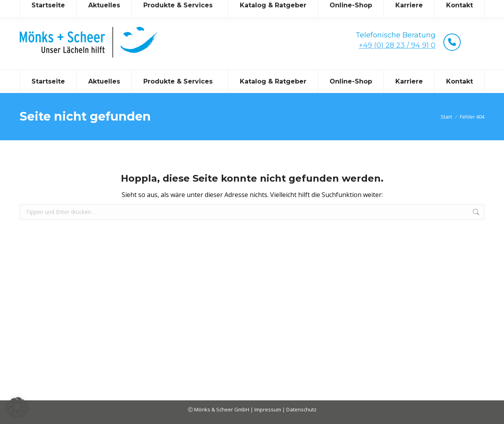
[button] (17, 407)
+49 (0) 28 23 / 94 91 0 (397, 45)
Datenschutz (301, 409)
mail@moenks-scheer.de (90, 7)
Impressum (268, 409)
